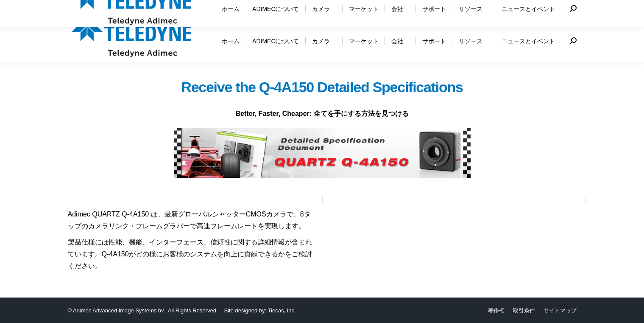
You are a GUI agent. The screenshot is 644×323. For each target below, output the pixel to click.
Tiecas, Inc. (282, 310)
